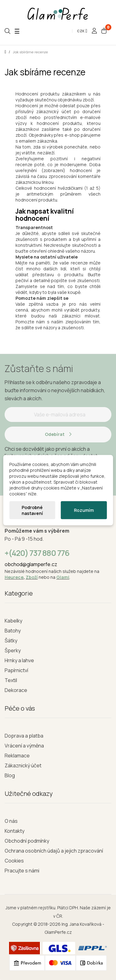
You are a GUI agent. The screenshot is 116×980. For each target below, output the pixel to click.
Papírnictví (16, 670)
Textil (11, 680)
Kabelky (13, 621)
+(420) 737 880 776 (37, 553)
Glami (63, 577)
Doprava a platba (24, 736)
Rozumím (84, 510)
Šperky (13, 650)
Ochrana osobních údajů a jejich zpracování (54, 851)
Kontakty (15, 831)
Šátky (11, 641)
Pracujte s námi (22, 871)
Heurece (14, 577)
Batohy (13, 631)
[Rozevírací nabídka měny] (82, 31)
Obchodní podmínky (27, 841)
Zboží (32, 577)
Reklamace (17, 756)
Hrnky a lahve (19, 660)
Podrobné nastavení (32, 510)
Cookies (14, 861)
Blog (10, 775)
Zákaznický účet (23, 765)
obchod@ (16, 564)
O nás (11, 821)
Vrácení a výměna (24, 746)
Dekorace (16, 690)
